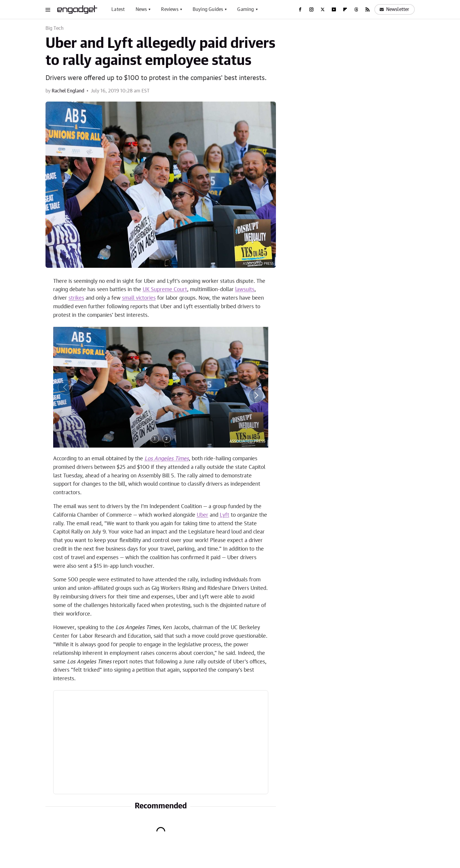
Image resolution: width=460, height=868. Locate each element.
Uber (203, 515)
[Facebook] (300, 9)
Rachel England (68, 91)
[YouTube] (334, 9)
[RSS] (368, 9)
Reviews (170, 9)
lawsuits (245, 290)
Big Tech (55, 28)
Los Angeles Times (167, 459)
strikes (76, 298)
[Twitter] (323, 9)
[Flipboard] (345, 9)
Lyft (225, 515)
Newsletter (395, 9)
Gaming (246, 9)
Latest (118, 9)
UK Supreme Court (165, 290)
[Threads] (356, 9)
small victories (139, 298)
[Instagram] (311, 9)
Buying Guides (208, 9)
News (141, 9)
